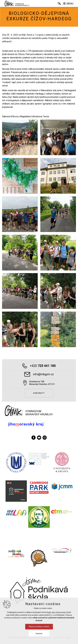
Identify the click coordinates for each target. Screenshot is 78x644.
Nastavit (39, 634)
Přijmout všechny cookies (39, 627)
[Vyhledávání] (59, 3)
